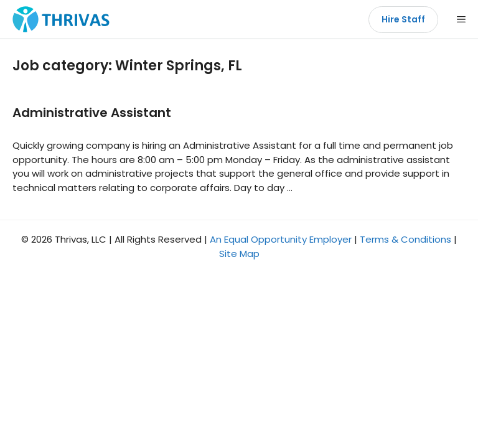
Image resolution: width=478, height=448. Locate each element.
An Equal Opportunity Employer (281, 239)
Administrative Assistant (92, 113)
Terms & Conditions (405, 239)
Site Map (239, 254)
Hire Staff (403, 19)
